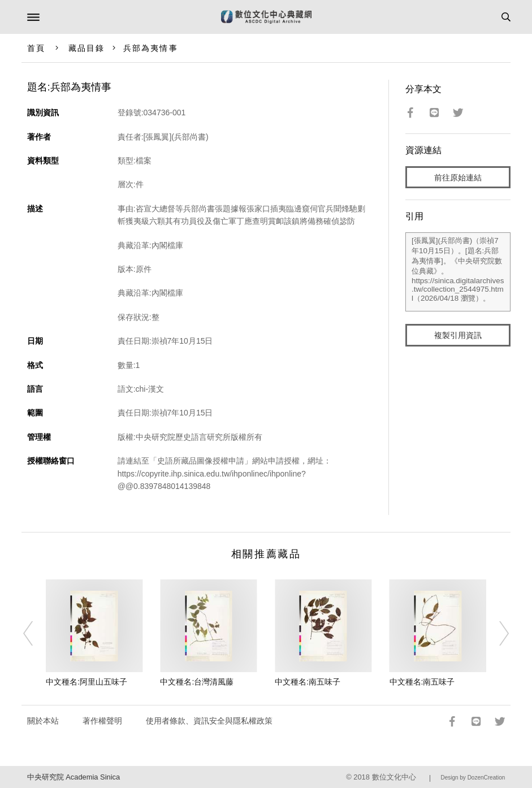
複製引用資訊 (458, 335)
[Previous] (35, 634)
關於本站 (43, 721)
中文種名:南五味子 (308, 682)
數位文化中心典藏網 (266, 17)
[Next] (497, 634)
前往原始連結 (458, 177)
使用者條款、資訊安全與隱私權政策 (209, 721)
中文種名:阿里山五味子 (86, 682)
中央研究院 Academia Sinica (73, 777)
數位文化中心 (394, 777)
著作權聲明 (102, 721)
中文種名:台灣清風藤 (197, 682)
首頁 (36, 48)
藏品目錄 (86, 48)
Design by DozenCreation (473, 778)
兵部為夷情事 (151, 48)
